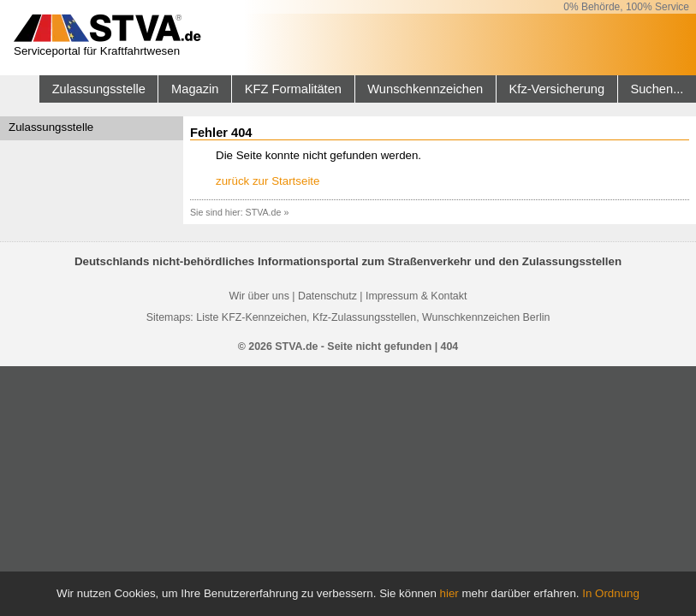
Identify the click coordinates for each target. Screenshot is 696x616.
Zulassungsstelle (99, 89)
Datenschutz (327, 296)
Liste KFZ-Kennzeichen (251, 317)
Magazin (195, 89)
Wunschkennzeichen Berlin (486, 317)
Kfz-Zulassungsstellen (364, 317)
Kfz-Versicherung (557, 89)
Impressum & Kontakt (416, 296)
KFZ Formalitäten (293, 89)
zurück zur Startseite (268, 181)
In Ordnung (611, 593)
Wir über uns (259, 296)
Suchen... (657, 89)
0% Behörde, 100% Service (626, 7)
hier (449, 593)
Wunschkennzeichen (425, 89)
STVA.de (264, 212)
